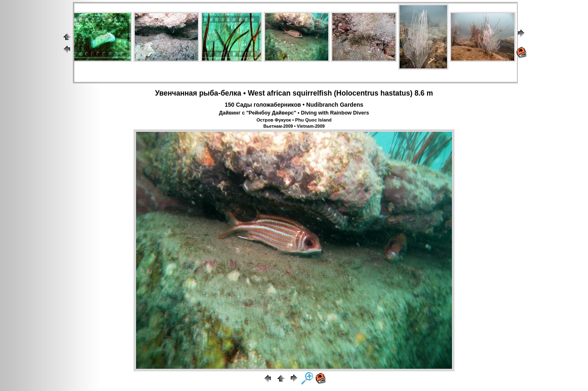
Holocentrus (358, 93)
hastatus (395, 93)
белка (231, 93)
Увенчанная (176, 93)
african (279, 93)
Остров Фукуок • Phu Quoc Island (294, 120)
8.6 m (424, 93)
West (256, 93)
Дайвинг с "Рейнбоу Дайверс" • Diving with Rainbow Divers (294, 113)
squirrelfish (312, 93)
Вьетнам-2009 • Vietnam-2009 (294, 126)
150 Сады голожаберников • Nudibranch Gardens (294, 105)
